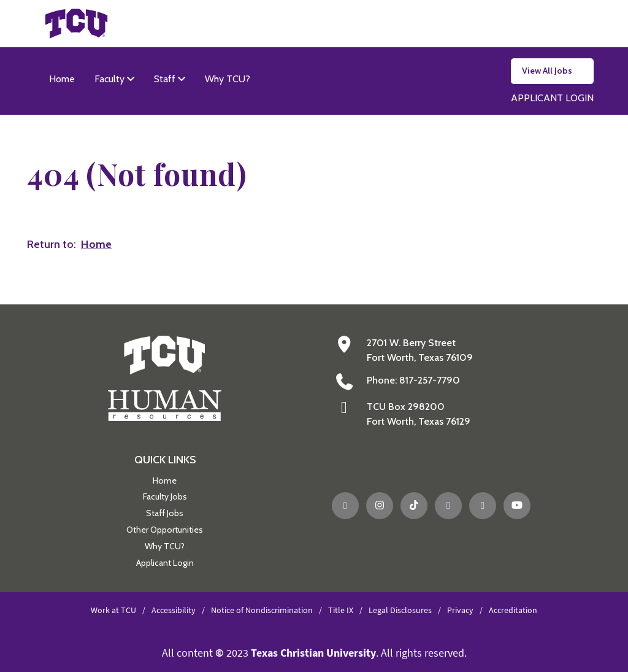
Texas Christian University (313, 653)
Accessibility (174, 610)
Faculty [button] (111, 79)
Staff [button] (166, 79)
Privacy (460, 610)
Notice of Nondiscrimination (262, 610)
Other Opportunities (165, 530)
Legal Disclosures (400, 610)
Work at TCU (113, 610)
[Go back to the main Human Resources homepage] (165, 378)
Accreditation (513, 610)
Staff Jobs (165, 513)
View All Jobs (547, 71)
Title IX (341, 610)
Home (62, 79)
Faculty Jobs (165, 496)
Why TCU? (228, 79)
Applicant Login (165, 563)
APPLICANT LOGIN (552, 98)
